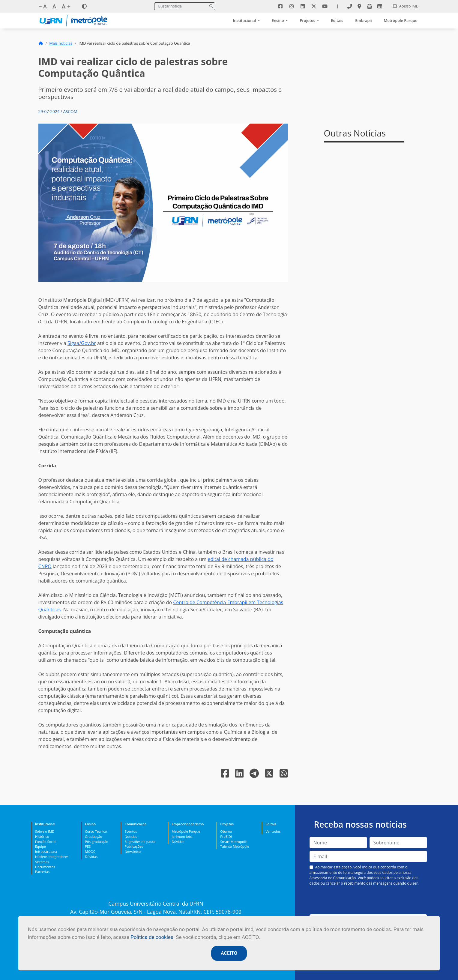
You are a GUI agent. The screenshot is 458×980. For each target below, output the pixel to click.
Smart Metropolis (234, 842)
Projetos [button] (308, 20)
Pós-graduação (96, 842)
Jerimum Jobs (182, 836)
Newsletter (133, 851)
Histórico (42, 836)
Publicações (134, 846)
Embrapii (363, 20)
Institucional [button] (245, 20)
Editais (337, 20)
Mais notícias (61, 43)
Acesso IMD (406, 6)
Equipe (40, 846)
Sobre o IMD (45, 831)
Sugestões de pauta (140, 842)
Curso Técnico (96, 831)
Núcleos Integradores (52, 857)
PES (88, 846)
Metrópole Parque (401, 20)
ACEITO (229, 953)
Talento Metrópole (235, 846)
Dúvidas (91, 857)
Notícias (131, 836)
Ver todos (273, 831)
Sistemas (42, 862)
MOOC (90, 851)
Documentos (45, 867)
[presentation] (368, 900)
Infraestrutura (46, 851)
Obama (226, 831)
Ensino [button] (278, 20)
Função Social (46, 842)
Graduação (93, 836)
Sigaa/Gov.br (82, 343)
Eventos (131, 831)
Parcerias (42, 872)
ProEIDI (226, 836)
